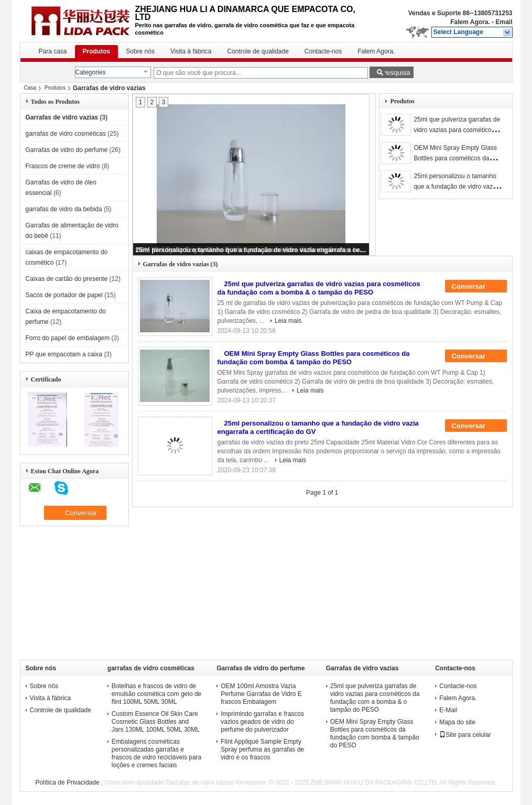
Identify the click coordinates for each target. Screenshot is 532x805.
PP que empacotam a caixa (64, 354)
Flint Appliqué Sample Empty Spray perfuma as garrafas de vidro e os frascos (262, 749)
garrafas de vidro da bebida (64, 209)
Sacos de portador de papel (64, 295)
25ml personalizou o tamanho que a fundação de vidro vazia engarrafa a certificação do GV (252, 250)
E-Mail (448, 710)
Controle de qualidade (258, 51)
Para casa (53, 51)
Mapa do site (457, 722)
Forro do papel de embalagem (68, 338)
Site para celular (465, 735)
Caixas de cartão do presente (67, 279)
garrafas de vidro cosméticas (66, 134)
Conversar (476, 287)
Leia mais (288, 321)
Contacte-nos (323, 51)
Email (504, 22)
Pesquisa (396, 73)
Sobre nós (140, 51)
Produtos (97, 51)
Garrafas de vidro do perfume (67, 150)
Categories (91, 72)
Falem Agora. (470, 22)
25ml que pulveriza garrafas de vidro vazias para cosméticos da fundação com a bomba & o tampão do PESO (319, 288)
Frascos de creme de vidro (63, 166)
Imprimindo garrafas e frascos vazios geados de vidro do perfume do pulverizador (262, 722)
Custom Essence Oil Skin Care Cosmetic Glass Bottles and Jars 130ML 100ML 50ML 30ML (156, 722)
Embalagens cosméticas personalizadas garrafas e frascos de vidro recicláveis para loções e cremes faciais (156, 753)
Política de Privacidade (68, 782)
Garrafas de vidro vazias (62, 117)
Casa (30, 88)
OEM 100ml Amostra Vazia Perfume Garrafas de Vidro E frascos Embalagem (261, 694)
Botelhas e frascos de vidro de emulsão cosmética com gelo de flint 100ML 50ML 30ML (156, 694)
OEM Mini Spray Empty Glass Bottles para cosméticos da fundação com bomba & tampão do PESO (314, 358)
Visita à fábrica (191, 51)
